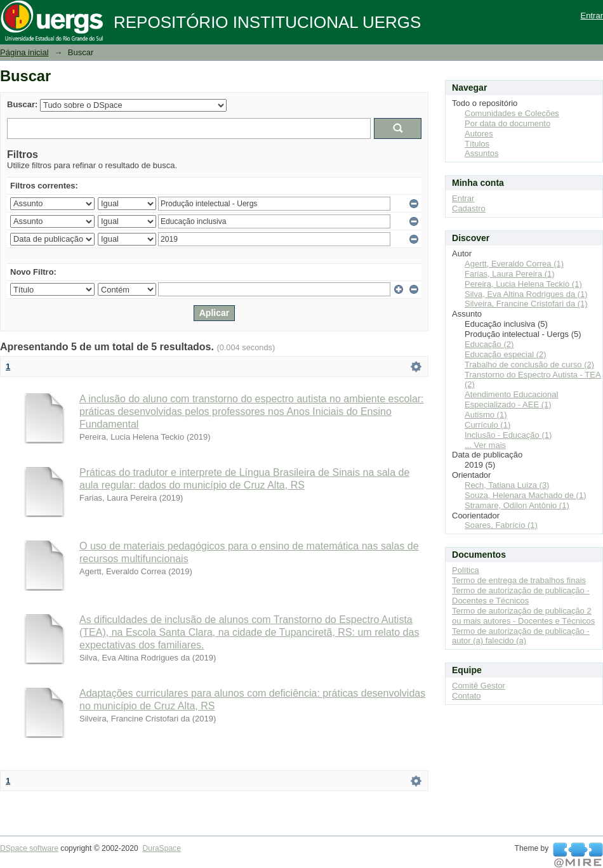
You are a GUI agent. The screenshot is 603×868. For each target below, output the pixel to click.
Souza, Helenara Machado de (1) (526, 495)
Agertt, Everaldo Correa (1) (514, 264)
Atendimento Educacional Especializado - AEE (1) (511, 399)
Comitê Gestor (479, 686)
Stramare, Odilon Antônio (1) (517, 505)
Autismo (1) (486, 415)
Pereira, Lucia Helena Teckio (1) (523, 284)
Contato (467, 696)
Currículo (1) (487, 425)
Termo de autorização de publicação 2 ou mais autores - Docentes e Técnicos (523, 616)
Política (466, 570)
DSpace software (29, 848)
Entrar (592, 16)
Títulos (477, 144)
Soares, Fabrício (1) (501, 525)
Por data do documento (507, 123)
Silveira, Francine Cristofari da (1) (526, 304)
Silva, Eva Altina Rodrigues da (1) (526, 294)
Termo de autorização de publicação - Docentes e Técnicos (521, 595)
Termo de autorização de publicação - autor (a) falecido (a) (521, 636)
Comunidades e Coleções (512, 113)
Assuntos (481, 153)
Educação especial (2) (506, 354)
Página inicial (24, 52)
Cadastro (469, 208)
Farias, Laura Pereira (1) (510, 274)
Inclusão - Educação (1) (508, 435)
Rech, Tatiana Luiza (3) (507, 485)
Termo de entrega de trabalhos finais (519, 580)
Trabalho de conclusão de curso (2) (529, 365)
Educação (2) (489, 344)
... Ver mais (485, 445)
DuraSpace (161, 848)
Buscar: (22, 104)
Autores (479, 134)
